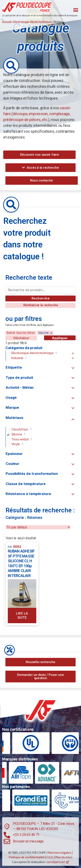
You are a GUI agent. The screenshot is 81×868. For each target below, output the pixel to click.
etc (45, 120)
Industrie (17, 358)
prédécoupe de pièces (22, 120)
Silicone (17, 434)
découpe (20, 114)
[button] (76, 10)
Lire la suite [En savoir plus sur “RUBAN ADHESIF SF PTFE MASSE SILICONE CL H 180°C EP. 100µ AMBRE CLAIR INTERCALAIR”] (22, 615)
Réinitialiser (21, 338)
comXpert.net (56, 862)
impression (38, 114)
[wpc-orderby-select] (38, 527)
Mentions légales (60, 852)
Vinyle (16, 444)
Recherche (41, 298)
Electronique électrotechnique (32, 22)
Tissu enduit (20, 439)
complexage (60, 114)
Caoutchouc (20, 429)
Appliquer (60, 338)
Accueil (7, 22)
